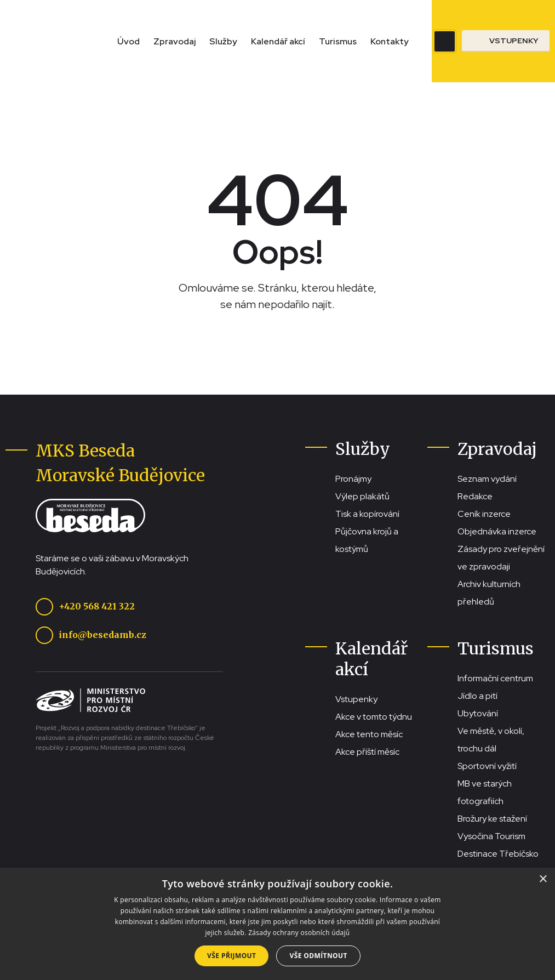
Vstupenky (356, 699)
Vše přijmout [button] (231, 956)
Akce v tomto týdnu (374, 717)
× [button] (543, 879)
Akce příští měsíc (367, 752)
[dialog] (277, 924)
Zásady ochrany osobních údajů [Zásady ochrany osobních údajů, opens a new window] (299, 933)
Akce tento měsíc (369, 734)
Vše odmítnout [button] (318, 956)
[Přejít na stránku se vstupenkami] (506, 41)
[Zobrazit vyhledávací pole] (445, 41)
